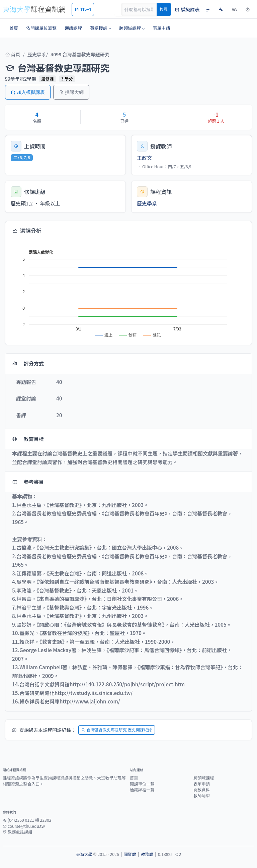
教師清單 (202, 796)
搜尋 (164, 9)
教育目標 (28, 439)
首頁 (13, 54)
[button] (101, 28)
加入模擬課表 (28, 92)
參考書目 (28, 482)
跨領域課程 (204, 778)
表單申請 (202, 784)
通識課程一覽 (142, 790)
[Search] (143, 9)
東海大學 (84, 854)
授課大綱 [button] (71, 92)
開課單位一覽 (142, 784)
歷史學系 (37, 54)
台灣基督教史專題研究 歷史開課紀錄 (117, 730)
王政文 (144, 158)
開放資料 (202, 790)
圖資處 (130, 854)
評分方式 (28, 363)
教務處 (147, 854)
